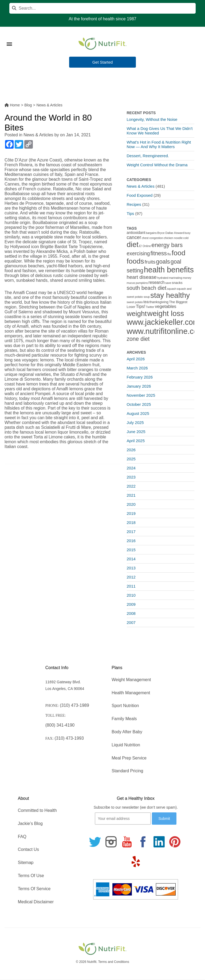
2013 (131, 568)
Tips (131, 213)
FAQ (22, 837)
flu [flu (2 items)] (169, 254)
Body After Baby (127, 732)
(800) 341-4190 (60, 725)
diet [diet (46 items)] (133, 244)
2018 (131, 522)
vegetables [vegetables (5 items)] (165, 306)
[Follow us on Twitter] (95, 842)
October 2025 (139, 404)
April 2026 (136, 359)
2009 (131, 604)
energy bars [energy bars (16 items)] (167, 245)
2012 (131, 577)
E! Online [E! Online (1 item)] (145, 246)
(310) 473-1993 (69, 738)
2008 (131, 613)
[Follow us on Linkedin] (159, 842)
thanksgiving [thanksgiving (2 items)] (159, 302)
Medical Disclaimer (36, 902)
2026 (131, 450)
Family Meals (124, 719)
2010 (131, 595)
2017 (131, 532)
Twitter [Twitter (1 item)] (150, 307)
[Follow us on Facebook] (143, 842)
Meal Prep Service (129, 758)
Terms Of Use (31, 876)
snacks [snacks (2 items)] (177, 283)
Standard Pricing (127, 771)
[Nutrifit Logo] (102, 44)
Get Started (103, 62)
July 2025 (135, 423)
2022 (131, 486)
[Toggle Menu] (9, 37)
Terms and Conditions (114, 962)
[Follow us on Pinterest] (175, 842)
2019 (131, 513)
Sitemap (26, 863)
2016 (131, 541)
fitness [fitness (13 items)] (159, 253)
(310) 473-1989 (74, 705)
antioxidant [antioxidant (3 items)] (136, 233)
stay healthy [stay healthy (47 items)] (170, 295)
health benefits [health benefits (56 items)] (169, 270)
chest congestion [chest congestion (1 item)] (152, 238)
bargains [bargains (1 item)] (151, 233)
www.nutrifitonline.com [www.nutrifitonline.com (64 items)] (166, 331)
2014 (131, 559)
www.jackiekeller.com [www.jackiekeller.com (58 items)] (163, 322)
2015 (131, 550)
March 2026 (137, 368)
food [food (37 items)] (179, 253)
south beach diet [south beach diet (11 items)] (147, 288)
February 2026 (140, 377)
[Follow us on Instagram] (111, 842)
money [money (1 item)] (187, 278)
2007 (131, 622)
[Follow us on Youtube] (127, 842)
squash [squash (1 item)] (172, 289)
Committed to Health (37, 810)
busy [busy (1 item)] (188, 233)
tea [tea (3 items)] (146, 302)
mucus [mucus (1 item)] (131, 283)
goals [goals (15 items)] (163, 262)
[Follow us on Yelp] (136, 862)
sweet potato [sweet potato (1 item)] (135, 302)
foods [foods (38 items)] (135, 261)
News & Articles (38, 135)
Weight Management (131, 680)
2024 (131, 468)
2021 (131, 495)
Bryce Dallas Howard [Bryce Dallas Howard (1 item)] (171, 233)
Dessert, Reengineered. (148, 156)
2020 (131, 504)
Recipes (134, 204)
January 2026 (139, 386)
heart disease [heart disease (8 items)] (142, 277)
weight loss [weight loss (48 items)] (166, 313)
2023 (131, 477)
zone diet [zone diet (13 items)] (138, 339)
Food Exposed (140, 195)
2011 (131, 586)
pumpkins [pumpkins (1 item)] (142, 283)
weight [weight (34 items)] (137, 314)
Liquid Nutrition (126, 745)
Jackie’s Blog (30, 823)
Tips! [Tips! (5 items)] (141, 306)
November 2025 (141, 395)
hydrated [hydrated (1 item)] (163, 278)
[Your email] (123, 819)
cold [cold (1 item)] (186, 238)
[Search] (102, 8)
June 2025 (136, 432)
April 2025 (136, 441)
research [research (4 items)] (157, 282)
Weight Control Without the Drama (157, 165)
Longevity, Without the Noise (152, 119)
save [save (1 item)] (168, 283)
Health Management (131, 693)
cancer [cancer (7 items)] (134, 237)
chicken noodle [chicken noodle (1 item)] (173, 238)
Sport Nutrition (125, 706)
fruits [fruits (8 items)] (150, 262)
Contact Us (28, 849)
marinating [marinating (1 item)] (176, 278)
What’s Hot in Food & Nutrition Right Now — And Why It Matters (159, 144)
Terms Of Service (34, 889)
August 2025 (138, 413)
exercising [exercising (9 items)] (138, 254)
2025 (131, 459)
